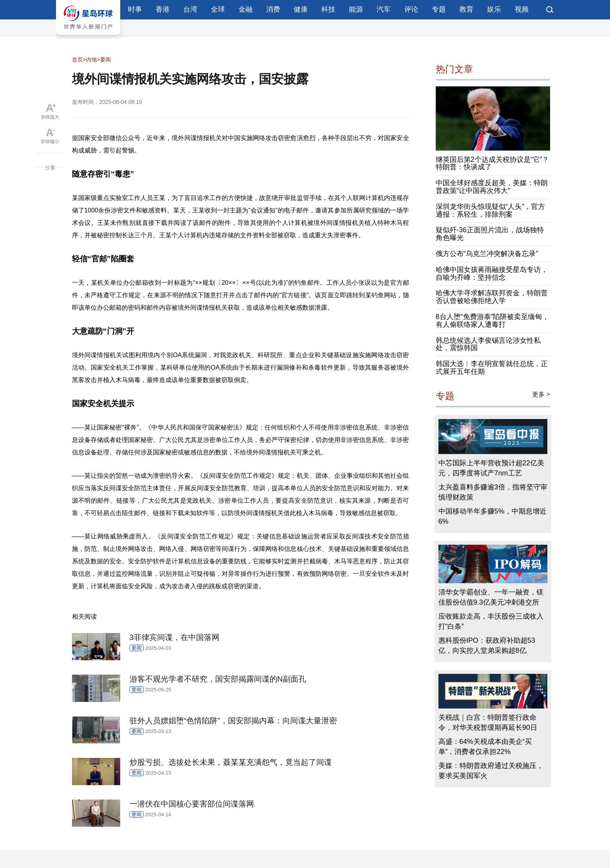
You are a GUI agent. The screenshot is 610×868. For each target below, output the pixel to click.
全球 (218, 9)
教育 (466, 9)
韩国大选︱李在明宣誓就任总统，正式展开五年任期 (492, 368)
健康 (301, 9)
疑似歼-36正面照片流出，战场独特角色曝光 (490, 234)
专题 (439, 9)
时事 (135, 9)
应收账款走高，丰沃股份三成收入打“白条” (491, 621)
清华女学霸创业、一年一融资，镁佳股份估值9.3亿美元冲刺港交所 (491, 597)
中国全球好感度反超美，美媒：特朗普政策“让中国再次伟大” (492, 187)
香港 (163, 9)
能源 (356, 9)
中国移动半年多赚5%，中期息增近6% (493, 516)
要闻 (105, 60)
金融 (245, 9)
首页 (77, 60)
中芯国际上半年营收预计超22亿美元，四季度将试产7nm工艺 (491, 468)
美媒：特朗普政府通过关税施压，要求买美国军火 (491, 771)
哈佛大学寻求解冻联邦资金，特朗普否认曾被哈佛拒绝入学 (492, 297)
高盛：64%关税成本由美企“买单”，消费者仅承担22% (485, 747)
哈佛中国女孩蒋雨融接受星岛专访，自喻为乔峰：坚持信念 (492, 274)
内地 (91, 60)
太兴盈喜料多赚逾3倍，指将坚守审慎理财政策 (493, 492)
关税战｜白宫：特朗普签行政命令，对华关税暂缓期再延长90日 (488, 722)
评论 (411, 9)
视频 (522, 9)
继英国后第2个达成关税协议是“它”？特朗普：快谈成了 (493, 163)
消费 (273, 9)
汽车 (384, 9)
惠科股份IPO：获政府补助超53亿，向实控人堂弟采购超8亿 (487, 645)
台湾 (190, 9)
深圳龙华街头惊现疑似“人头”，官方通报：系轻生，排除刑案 (491, 210)
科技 (328, 9)
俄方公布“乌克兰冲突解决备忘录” (487, 254)
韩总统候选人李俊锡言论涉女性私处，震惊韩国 (488, 344)
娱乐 (494, 9)
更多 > (541, 394)
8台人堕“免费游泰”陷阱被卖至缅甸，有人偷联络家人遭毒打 (493, 321)
